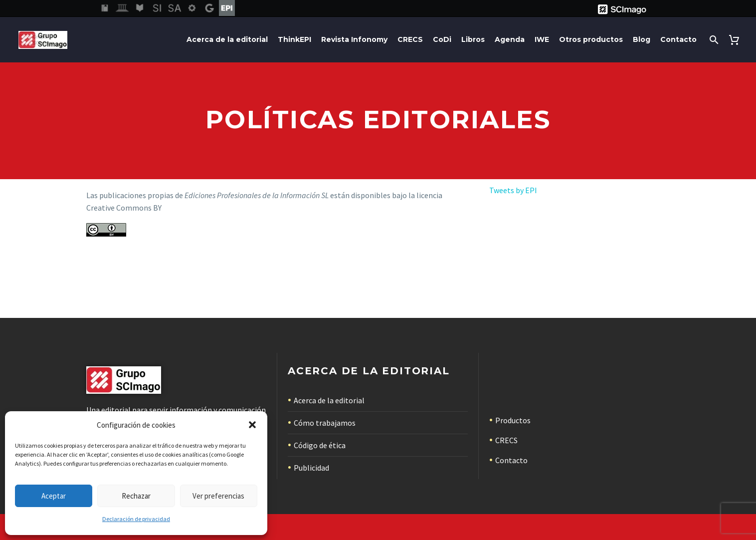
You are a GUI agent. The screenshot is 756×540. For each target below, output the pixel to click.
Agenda (510, 39)
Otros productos (591, 39)
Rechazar (136, 496)
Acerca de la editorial (227, 39)
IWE (542, 39)
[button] (252, 425)
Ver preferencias (218, 496)
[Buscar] (713, 40)
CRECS (410, 39)
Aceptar (54, 496)
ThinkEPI (294, 39)
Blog (642, 39)
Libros (473, 39)
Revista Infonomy (354, 39)
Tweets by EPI (513, 190)
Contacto (678, 39)
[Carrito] (736, 40)
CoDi (442, 39)
